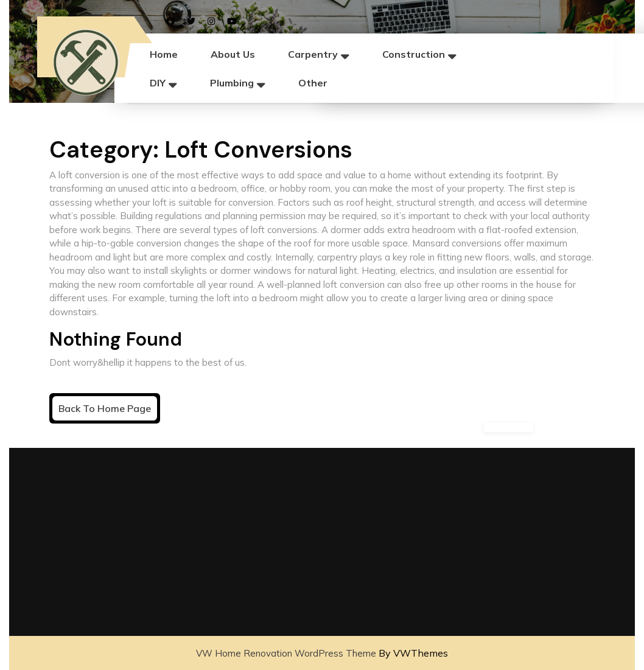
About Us (233, 54)
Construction (414, 54)
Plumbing (232, 83)
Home (164, 54)
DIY (158, 83)
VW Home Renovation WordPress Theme (286, 653)
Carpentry (313, 54)
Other (313, 83)
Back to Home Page (108, 410)
